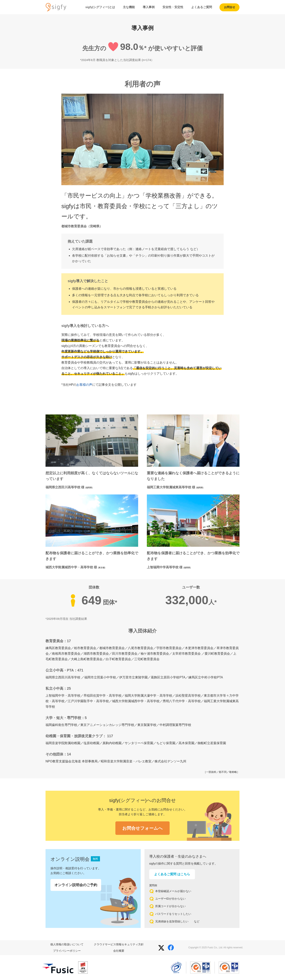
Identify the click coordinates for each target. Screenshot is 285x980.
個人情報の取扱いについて (67, 944)
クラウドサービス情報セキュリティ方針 (119, 944)
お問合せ (230, 7)
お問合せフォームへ (142, 828)
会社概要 (119, 951)
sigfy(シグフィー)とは (100, 7)
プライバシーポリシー (67, 951)
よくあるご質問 (202, 7)
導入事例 (149, 7)
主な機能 (129, 7)
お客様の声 (84, 385)
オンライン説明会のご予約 (76, 885)
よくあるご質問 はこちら (172, 874)
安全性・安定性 (173, 7)
